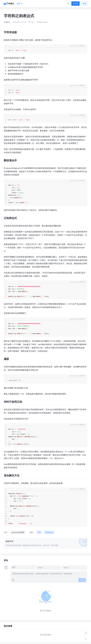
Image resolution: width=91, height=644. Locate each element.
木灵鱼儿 (7, 22)
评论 (82, 579)
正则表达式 (49, 532)
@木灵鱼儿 (19, 545)
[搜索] (86, 633)
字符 (39, 532)
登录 (84, 3)
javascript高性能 (18, 532)
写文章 (75, 3)
